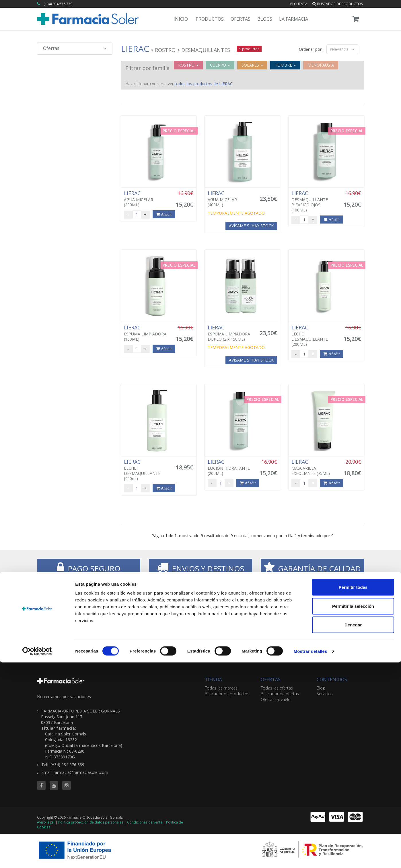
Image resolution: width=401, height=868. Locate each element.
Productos (210, 19)
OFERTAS (271, 679)
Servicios (325, 694)
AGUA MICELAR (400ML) (230, 199)
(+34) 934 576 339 (58, 4)
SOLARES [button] (252, 65)
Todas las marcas (221, 688)
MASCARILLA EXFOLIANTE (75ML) (314, 467)
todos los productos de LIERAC (204, 84)
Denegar (353, 830)
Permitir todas (353, 793)
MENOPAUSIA (321, 65)
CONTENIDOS (332, 679)
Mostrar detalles (311, 857)
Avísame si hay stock (251, 226)
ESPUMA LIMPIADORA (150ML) (147, 333)
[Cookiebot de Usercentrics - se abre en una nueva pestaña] (37, 857)
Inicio (181, 19)
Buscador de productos (337, 4)
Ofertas (241, 19)
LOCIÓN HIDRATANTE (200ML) (230, 467)
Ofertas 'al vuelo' (276, 699)
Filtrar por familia (147, 68)
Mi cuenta (298, 4)
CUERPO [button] (220, 65)
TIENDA (213, 679)
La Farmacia (294, 19)
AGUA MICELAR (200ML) (147, 199)
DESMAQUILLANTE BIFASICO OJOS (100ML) (314, 201)
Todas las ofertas (277, 688)
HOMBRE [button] (285, 65)
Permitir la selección (353, 812)
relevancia (342, 49)
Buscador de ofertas (280, 694)
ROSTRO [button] (188, 65)
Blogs (265, 19)
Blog (321, 688)
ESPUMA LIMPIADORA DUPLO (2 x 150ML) (230, 333)
